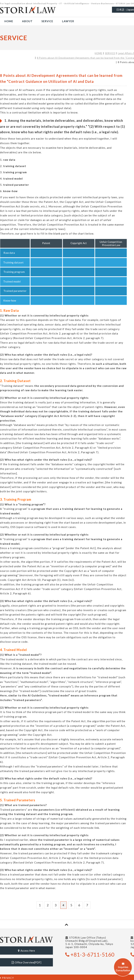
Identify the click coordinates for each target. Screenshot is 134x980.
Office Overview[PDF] (26, 961)
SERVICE (110, 53)
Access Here (26, 950)
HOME (98, 53)
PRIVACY (7, 977)
